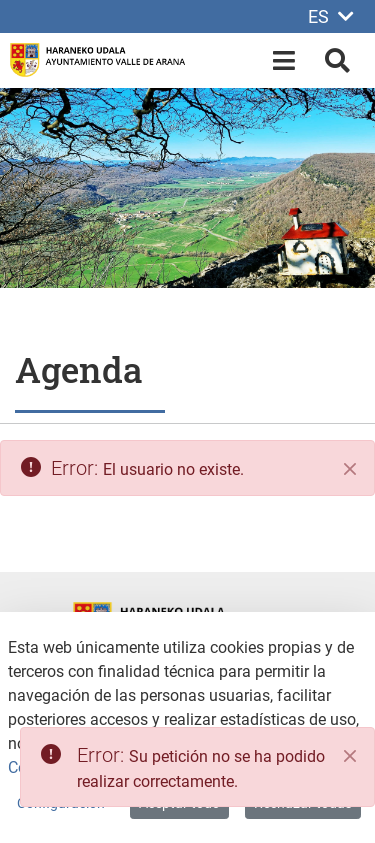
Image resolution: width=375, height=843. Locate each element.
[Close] (350, 756)
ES (331, 16)
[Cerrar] (350, 469)
